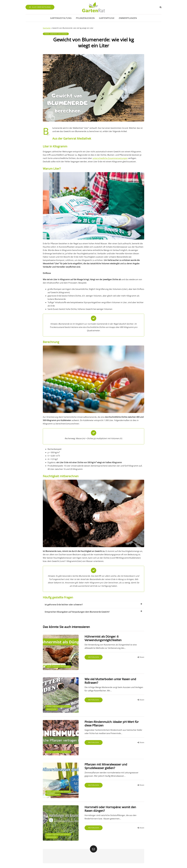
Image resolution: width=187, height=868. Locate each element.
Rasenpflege (52, 709)
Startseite (47, 28)
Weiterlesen (94, 657)
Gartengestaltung (61, 18)
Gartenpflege (107, 18)
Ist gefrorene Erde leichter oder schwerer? (93, 604)
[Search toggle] (161, 7)
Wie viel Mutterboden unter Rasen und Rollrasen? (110, 681)
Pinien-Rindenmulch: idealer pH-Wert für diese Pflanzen (112, 724)
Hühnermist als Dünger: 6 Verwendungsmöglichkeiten (103, 638)
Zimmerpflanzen (128, 18)
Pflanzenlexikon (85, 18)
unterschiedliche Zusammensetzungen (110, 158)
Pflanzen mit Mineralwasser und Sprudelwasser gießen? (106, 766)
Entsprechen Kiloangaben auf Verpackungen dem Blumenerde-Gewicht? (93, 612)
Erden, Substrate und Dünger (56, 34)
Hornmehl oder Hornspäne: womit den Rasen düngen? (110, 809)
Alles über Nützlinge (40, 7)
